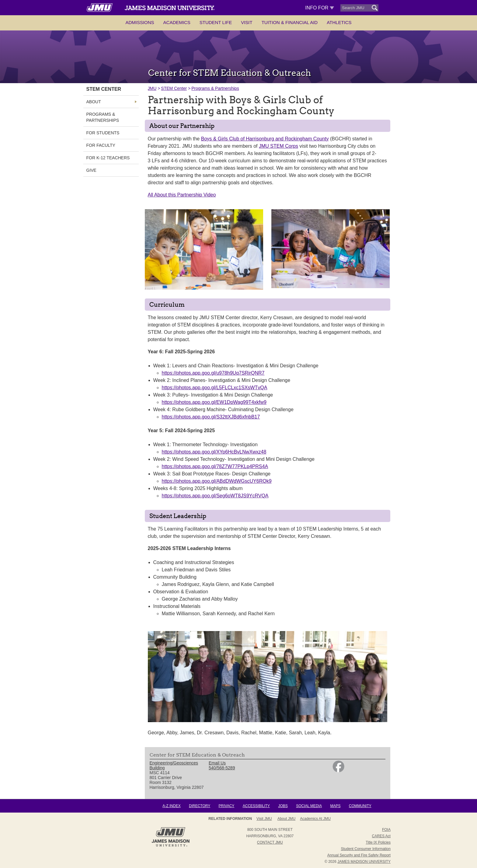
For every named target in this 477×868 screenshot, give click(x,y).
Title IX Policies (378, 842)
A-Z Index (171, 806)
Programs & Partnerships (215, 88)
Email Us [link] (217, 763)
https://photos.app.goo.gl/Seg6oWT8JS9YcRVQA (215, 496)
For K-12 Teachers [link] (108, 158)
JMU (152, 88)
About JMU (286, 819)
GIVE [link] (91, 170)
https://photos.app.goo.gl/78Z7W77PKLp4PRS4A (215, 466)
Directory (200, 806)
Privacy (227, 806)
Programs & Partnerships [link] (103, 117)
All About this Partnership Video (182, 195)
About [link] (94, 102)
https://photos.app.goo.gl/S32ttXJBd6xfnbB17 (211, 417)
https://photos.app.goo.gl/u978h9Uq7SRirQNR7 (213, 373)
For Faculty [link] (101, 145)
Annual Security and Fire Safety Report (359, 855)
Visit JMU (264, 819)
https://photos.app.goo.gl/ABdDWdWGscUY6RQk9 (217, 481)
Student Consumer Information (366, 849)
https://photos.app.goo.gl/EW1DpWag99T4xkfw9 (214, 402)
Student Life (216, 22)
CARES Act (381, 836)
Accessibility (256, 806)
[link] (338, 771)
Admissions (140, 22)
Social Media (309, 806)
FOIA (386, 830)
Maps (335, 806)
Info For (320, 8)
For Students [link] (103, 133)
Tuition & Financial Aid (290, 22)
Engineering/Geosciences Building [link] (174, 765)
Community (360, 806)
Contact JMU (270, 842)
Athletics (339, 22)
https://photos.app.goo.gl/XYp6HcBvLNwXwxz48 (214, 452)
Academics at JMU (315, 819)
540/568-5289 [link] (222, 768)
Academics (177, 22)
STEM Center (174, 88)
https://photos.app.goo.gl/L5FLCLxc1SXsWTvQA (215, 388)
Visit (247, 22)
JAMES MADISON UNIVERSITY (364, 862)
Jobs (283, 806)
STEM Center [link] (104, 89)
